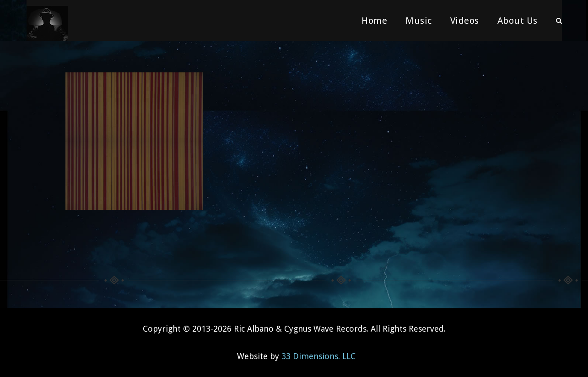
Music (419, 21)
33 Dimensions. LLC (318, 356)
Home (374, 21)
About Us (518, 21)
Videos (465, 21)
